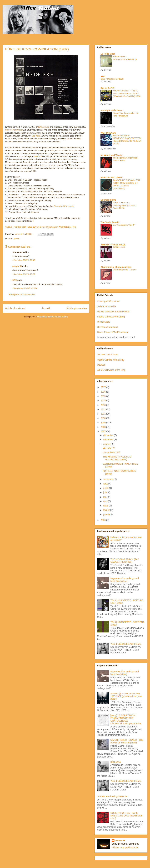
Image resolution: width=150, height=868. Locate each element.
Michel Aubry (104, 322)
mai (105, 497)
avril (106, 501)
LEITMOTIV (109, 448)
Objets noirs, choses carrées (116, 267)
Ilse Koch (36, 136)
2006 (103, 520)
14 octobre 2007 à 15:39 (24, 274)
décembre (109, 435)
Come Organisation (14, 130)
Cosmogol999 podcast (108, 301)
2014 (103, 400)
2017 (103, 387)
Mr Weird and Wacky (111, 155)
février (107, 510)
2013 (103, 405)
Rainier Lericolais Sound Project (113, 312)
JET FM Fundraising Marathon (112, 796)
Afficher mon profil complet (125, 847)
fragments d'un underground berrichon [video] (125, 580)
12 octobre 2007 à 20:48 (24, 260)
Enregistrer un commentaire (22, 294)
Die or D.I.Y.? (107, 88)
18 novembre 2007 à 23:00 (25, 288)
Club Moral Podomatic (64, 206)
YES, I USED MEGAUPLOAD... (126, 644)
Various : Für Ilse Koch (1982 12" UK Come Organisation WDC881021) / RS (41, 227)
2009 (103, 423)
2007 (103, 431)
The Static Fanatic (110, 222)
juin (105, 492)
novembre (109, 440)
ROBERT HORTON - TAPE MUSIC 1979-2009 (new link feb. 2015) (127, 816)
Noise (17, 239)
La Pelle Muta (108, 54)
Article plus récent (15, 308)
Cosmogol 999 (108, 200)
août (106, 484)
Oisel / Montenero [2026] (112, 79)
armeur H (17, 266)
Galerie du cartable (107, 306)
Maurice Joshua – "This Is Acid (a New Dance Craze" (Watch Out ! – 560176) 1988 (127, 94)
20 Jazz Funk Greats (107, 355)
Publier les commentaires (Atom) (52, 317)
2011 (103, 414)
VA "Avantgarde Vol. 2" (124, 225)
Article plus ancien (77, 308)
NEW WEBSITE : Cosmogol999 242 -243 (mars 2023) (124, 205)
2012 (103, 409)
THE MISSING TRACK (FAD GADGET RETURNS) (117, 458)
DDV (15, 280)
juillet (106, 488)
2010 (103, 418)
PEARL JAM (119, 247)
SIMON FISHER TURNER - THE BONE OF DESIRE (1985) (127, 741)
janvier (107, 515)
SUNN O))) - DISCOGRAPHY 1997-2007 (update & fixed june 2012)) (126, 696)
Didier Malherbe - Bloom (124, 270)
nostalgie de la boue (111, 110)
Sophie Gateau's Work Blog (111, 317)
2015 (103, 396)
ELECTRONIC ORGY (111, 178)
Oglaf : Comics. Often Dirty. (111, 360)
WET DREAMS (108, 133)
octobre (107, 444)
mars (106, 506)
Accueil (46, 308)
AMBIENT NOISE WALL (113, 245)
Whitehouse (44, 127)
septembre (109, 479)
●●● (102, 76)
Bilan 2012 (116, 762)
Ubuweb (101, 365)
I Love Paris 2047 (112, 452)
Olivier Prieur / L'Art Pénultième (113, 332)
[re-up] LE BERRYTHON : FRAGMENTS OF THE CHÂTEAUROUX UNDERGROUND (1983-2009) (126, 719)
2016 (103, 392)
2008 (103, 427)
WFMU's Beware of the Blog (111, 370)
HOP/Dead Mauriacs (107, 327)
